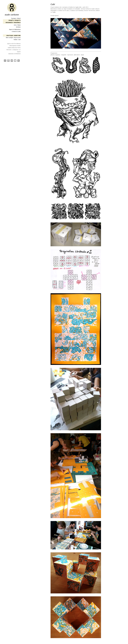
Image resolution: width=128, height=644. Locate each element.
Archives (18, 27)
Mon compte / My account (13, 37)
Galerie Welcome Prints (14, 48)
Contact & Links (16, 31)
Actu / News (17, 25)
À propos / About (16, 18)
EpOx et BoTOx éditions (14, 44)
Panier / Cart (17, 40)
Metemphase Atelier (15, 46)
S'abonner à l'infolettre (14, 54)
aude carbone (12, 9)
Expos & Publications (15, 29)
